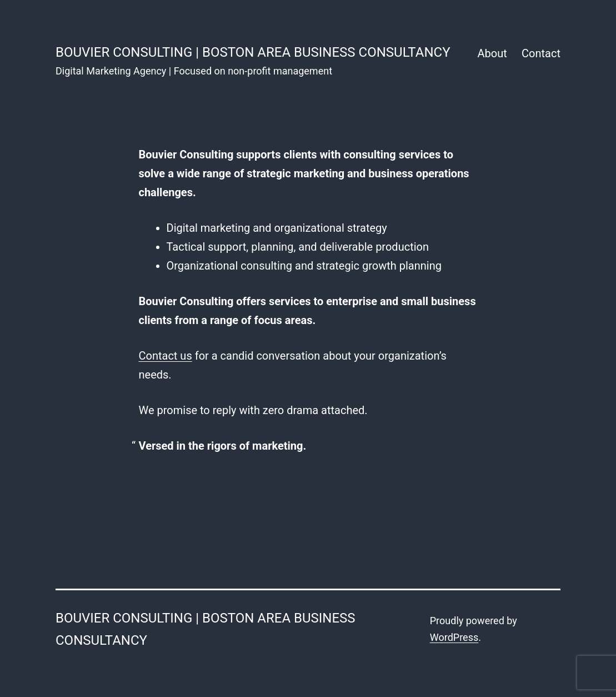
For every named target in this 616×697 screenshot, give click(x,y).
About (492, 53)
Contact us (166, 356)
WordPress (454, 637)
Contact (541, 53)
